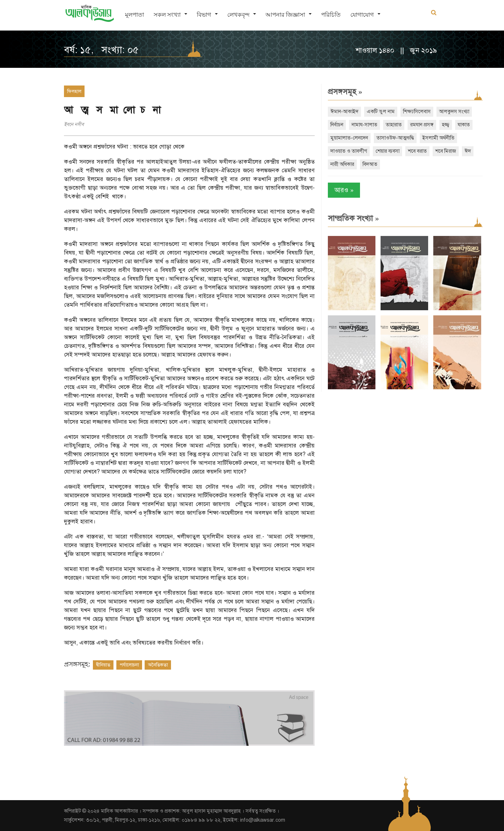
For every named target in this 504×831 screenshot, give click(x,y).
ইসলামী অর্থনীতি (438, 138)
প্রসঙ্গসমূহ (345, 92)
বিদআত (370, 164)
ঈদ (468, 151)
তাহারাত (394, 125)
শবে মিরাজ (446, 151)
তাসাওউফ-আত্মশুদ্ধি (395, 138)
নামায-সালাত (364, 125)
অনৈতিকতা (158, 665)
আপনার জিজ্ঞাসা (285, 15)
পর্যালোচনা (129, 665)
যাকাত (464, 125)
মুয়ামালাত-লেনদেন (349, 138)
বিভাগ (204, 15)
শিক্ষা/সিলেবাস (417, 112)
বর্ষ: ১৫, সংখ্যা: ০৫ (101, 50)
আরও (344, 190)
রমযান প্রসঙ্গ (422, 125)
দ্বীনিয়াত (103, 665)
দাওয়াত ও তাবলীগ (349, 151)
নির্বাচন (337, 125)
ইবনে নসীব (74, 124)
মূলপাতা (135, 15)
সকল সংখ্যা (167, 15)
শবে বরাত (417, 151)
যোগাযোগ (362, 15)
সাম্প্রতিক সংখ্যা (353, 218)
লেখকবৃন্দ (238, 15)
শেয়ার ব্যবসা (387, 151)
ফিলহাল (74, 91)
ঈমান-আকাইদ (344, 112)
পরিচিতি (331, 15)
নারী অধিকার (342, 164)
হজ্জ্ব (446, 125)
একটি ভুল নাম (381, 112)
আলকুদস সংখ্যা (454, 112)
